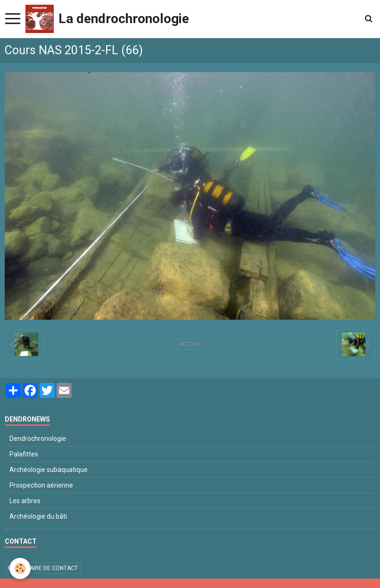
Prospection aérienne (41, 485)
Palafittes (24, 454)
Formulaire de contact (43, 568)
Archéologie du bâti (38, 516)
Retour (190, 344)
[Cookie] (20, 568)
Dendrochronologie (38, 439)
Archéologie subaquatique (49, 470)
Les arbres (25, 501)
